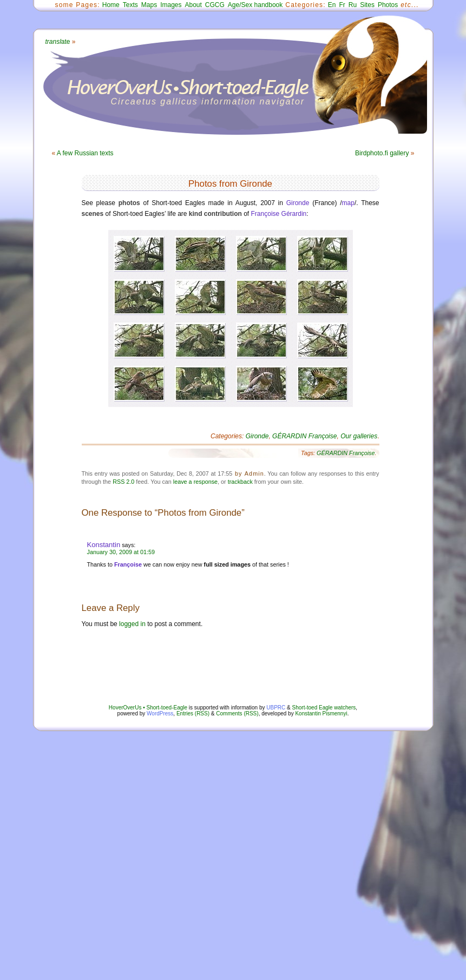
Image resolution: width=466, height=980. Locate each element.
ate (58, 42)
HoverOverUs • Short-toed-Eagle (148, 708)
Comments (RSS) (237, 713)
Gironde (298, 203)
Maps (149, 5)
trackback (240, 482)
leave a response (195, 482)
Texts (130, 5)
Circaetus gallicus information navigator (208, 101)
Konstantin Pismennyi (321, 713)
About (193, 5)
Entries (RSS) (193, 713)
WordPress (160, 713)
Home (111, 5)
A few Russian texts (85, 153)
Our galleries (359, 436)
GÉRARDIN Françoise (304, 436)
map (348, 203)
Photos (388, 5)
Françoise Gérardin (279, 214)
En (332, 5)
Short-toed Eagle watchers (324, 708)
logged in (132, 624)
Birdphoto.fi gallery (382, 153)
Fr (342, 5)
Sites (367, 5)
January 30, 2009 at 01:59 (121, 552)
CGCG (215, 5)
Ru (353, 5)
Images (171, 5)
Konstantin (104, 545)
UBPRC (276, 708)
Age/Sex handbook (255, 5)
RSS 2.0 (123, 482)
